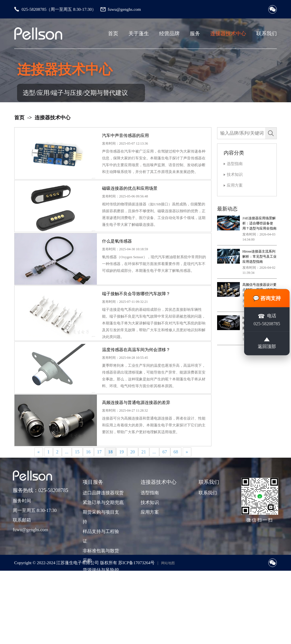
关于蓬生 (139, 34)
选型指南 (235, 164)
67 (165, 498)
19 (122, 498)
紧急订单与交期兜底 (103, 549)
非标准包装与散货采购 (101, 602)
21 (144, 498)
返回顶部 (267, 343)
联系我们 (267, 34)
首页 (113, 34)
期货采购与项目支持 (101, 563)
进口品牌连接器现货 (103, 539)
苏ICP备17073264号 (136, 609)
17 (99, 498)
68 (176, 498)
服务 (195, 34)
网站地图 (168, 609)
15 (77, 498)
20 (133, 498)
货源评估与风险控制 (101, 621)
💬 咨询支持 (267, 298)
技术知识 (235, 175)
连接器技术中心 (228, 34)
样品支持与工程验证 (101, 583)
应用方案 (235, 185)
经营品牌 (169, 34)
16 (88, 498)
